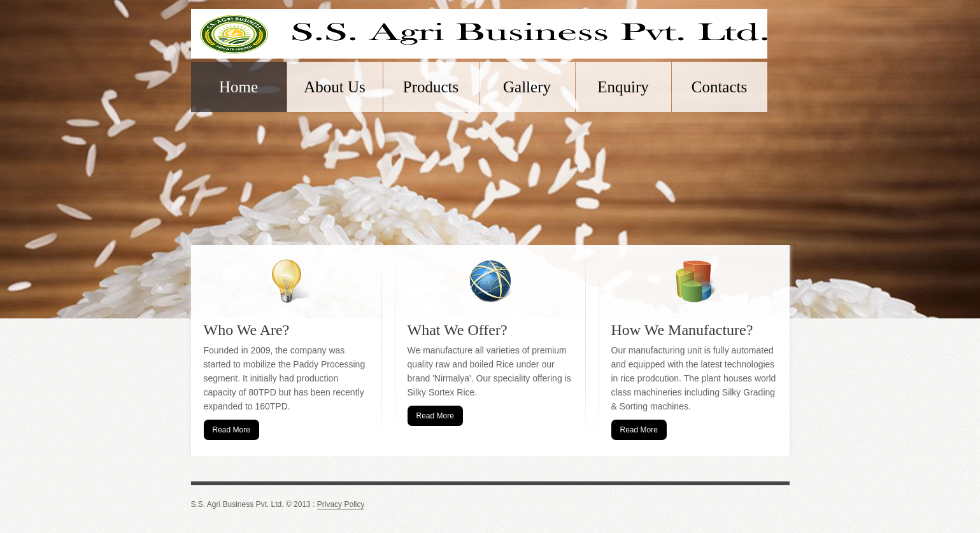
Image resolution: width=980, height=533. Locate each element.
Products (431, 87)
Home (238, 87)
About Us (335, 87)
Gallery (527, 87)
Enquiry (623, 87)
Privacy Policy (341, 505)
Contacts (720, 87)
